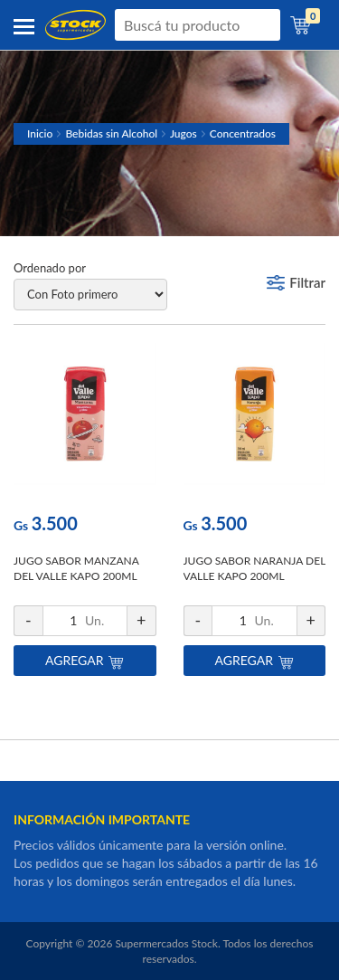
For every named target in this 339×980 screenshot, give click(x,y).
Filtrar (307, 282)
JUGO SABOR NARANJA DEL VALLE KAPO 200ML (254, 568)
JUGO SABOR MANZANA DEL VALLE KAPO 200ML (76, 568)
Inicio (40, 133)
